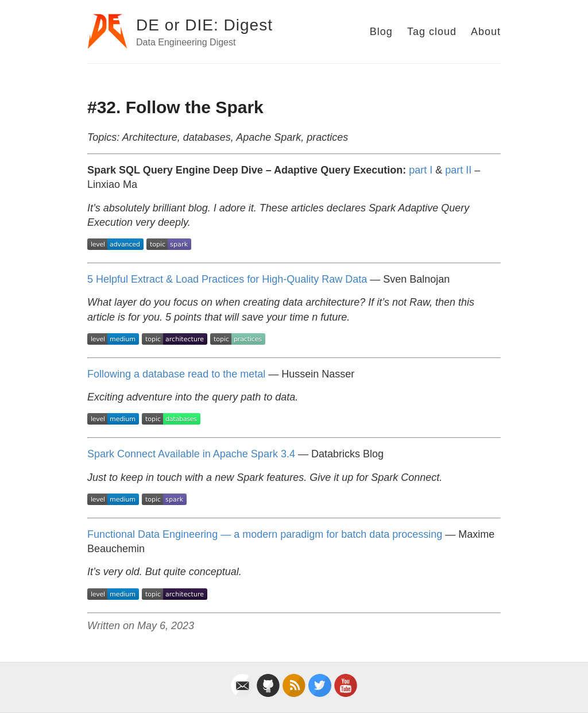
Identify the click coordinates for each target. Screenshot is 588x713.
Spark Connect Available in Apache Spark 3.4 (191, 454)
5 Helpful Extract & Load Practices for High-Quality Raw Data (227, 279)
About (486, 32)
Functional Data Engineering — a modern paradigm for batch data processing (265, 534)
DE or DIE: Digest (204, 25)
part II (458, 170)
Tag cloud (432, 32)
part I (421, 170)
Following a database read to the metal (176, 374)
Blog (381, 32)
